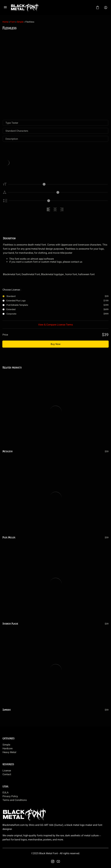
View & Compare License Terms (56, 325)
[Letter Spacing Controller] (58, 192)
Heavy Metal (9, 752)
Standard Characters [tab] (17, 131)
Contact (7, 774)
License (7, 771)
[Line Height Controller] (58, 201)
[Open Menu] (5, 8)
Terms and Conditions (15, 800)
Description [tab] (12, 139)
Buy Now (56, 344)
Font (13, 22)
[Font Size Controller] (58, 184)
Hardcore (8, 748)
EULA (5, 793)
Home (5, 22)
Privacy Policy (10, 796)
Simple (20, 22)
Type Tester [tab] (12, 123)
